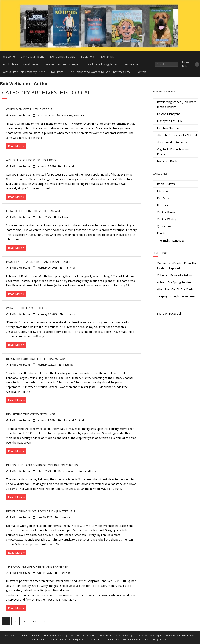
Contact (141, 72)
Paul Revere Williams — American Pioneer (39, 262)
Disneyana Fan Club (169, 121)
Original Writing (167, 219)
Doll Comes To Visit (63, 57)
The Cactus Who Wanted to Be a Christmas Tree (100, 72)
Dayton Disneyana (169, 114)
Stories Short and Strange (62, 64)
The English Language (171, 240)
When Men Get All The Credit (29, 109)
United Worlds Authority (172, 142)
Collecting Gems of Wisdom (174, 275)
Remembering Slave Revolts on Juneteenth (41, 511)
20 (35, 621)
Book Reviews (67, 471)
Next (44, 621)
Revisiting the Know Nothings (31, 414)
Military (92, 471)
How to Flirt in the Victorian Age (33, 211)
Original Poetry (166, 212)
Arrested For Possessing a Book (32, 160)
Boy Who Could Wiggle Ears (101, 64)
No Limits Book (167, 161)
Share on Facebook (169, 314)
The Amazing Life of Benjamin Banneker (37, 566)
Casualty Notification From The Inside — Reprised (177, 266)
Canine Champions (32, 57)
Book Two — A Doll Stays (97, 57)
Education (163, 191)
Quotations (164, 226)
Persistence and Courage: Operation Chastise (43, 465)
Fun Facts (67, 115)
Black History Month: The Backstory (36, 359)
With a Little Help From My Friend (24, 72)
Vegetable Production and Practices (173, 152)
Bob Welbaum (22, 115)
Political (79, 420)
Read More (15, 146)
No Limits (57, 72)
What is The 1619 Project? (27, 308)
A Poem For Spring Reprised (175, 282)
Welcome (9, 57)
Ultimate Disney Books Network (177, 135)
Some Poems (133, 64)
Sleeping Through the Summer (176, 296)
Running (162, 233)
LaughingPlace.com (169, 128)
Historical (79, 115)
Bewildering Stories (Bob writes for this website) (177, 104)
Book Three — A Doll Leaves (21, 64)
